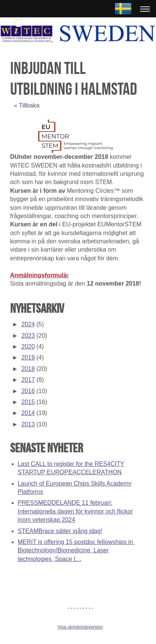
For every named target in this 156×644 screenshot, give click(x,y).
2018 (28, 369)
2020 (28, 347)
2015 (28, 402)
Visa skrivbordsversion (80, 627)
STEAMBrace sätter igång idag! (60, 531)
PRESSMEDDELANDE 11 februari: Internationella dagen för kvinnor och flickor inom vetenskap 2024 (75, 511)
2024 (28, 324)
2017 (28, 380)
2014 (28, 413)
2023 (28, 336)
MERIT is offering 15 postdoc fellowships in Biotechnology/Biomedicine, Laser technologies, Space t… (76, 550)
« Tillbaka (27, 105)
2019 (28, 357)
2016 (28, 391)
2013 (28, 424)
